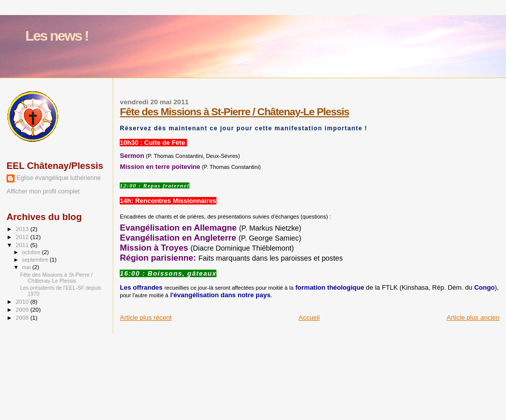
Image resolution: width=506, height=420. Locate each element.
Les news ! (57, 36)
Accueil (309, 318)
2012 (23, 237)
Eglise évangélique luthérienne (59, 178)
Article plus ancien (473, 318)
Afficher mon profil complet (43, 191)
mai (27, 267)
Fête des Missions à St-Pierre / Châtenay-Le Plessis (234, 112)
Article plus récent (146, 318)
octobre (32, 252)
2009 (23, 309)
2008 (23, 318)
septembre (36, 260)
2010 (23, 301)
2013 (23, 229)
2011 (23, 245)
